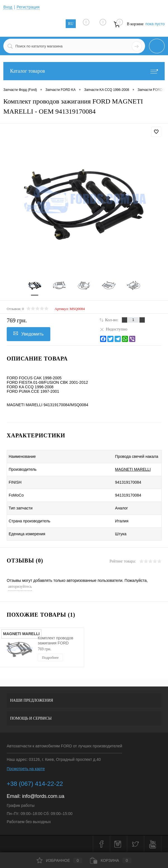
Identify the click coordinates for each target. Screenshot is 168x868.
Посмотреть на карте (26, 769)
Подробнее (50, 657)
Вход (8, 7)
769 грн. (44, 649)
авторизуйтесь (20, 586)
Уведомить (29, 334)
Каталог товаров (84, 71)
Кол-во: (112, 320)
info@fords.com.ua (43, 796)
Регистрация (28, 7)
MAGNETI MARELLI (133, 469)
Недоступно (113, 329)
